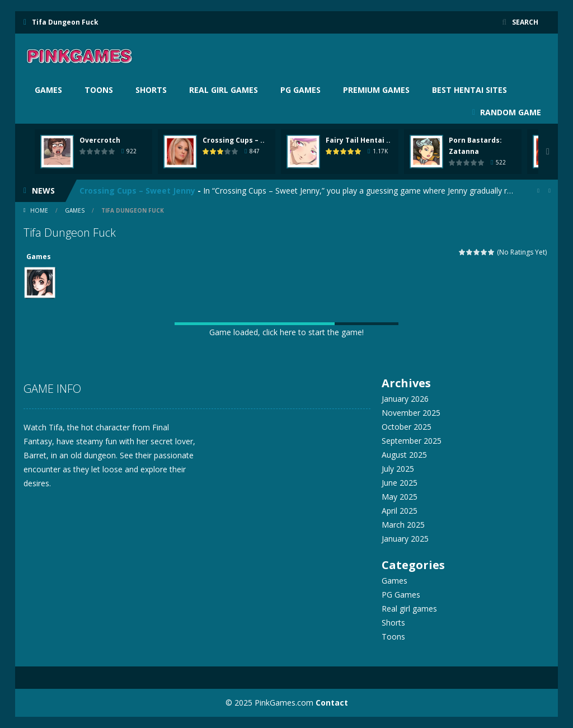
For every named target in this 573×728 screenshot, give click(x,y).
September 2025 (412, 441)
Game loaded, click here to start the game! (286, 332)
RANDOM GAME (509, 112)
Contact (332, 703)
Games (48, 90)
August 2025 (404, 455)
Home (39, 210)
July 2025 (398, 469)
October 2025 (407, 427)
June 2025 (400, 483)
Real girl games (224, 90)
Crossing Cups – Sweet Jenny (137, 191)
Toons (99, 90)
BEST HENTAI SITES (469, 90)
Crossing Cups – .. (234, 140)
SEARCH (525, 22)
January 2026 (405, 399)
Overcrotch (100, 140)
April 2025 (400, 511)
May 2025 (400, 497)
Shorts (151, 90)
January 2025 (405, 539)
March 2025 (403, 525)
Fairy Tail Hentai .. (358, 140)
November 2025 (411, 413)
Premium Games (376, 90)
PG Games (300, 90)
